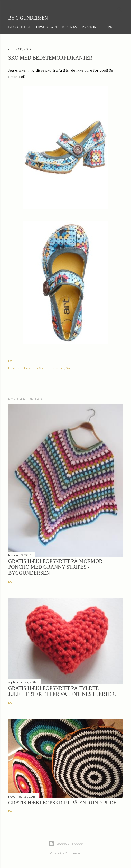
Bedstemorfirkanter (37, 368)
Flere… (109, 27)
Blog (13, 27)
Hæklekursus (34, 27)
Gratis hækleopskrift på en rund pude (62, 803)
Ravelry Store (84, 27)
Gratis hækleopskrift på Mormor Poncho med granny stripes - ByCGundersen (55, 567)
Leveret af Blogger (66, 844)
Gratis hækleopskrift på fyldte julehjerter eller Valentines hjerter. (62, 691)
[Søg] (120, 8)
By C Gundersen (28, 18)
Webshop (59, 27)
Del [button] (11, 361)
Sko (68, 368)
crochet (59, 368)
